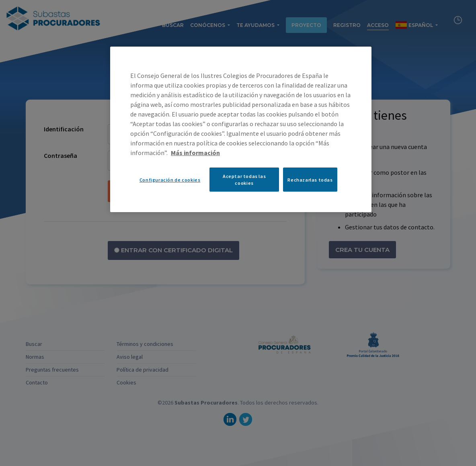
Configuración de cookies (170, 180)
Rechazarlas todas (310, 180)
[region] (241, 129)
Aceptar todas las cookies (244, 180)
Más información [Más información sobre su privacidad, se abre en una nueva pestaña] (195, 153)
